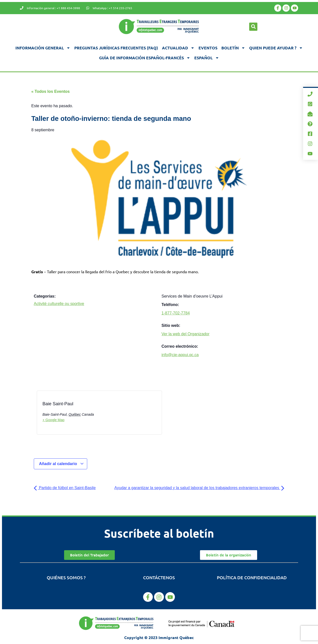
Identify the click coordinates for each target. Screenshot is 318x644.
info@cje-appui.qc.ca (180, 355)
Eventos (208, 48)
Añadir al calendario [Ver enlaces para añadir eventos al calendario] (61, 464)
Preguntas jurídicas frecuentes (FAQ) (116, 48)
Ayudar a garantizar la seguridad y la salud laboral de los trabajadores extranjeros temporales (199, 488)
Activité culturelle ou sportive (59, 304)
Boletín (233, 48)
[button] (253, 27)
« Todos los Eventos (50, 91)
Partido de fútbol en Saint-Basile (65, 488)
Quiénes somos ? (66, 577)
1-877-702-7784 (176, 313)
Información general (43, 48)
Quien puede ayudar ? (276, 48)
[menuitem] (207, 58)
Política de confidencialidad (252, 577)
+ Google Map (53, 420)
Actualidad (178, 48)
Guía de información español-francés (145, 58)
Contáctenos (159, 577)
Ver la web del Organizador (185, 334)
